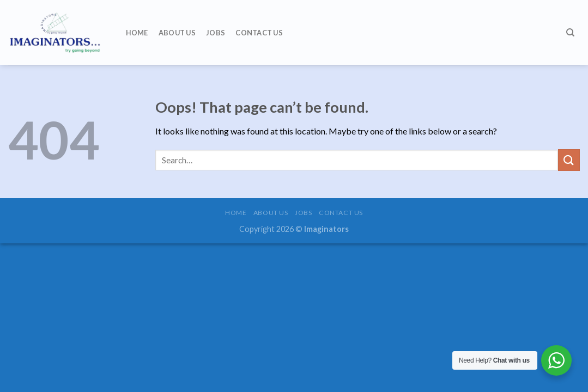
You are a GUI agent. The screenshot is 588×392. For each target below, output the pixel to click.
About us (177, 33)
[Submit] (569, 160)
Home (137, 33)
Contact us (259, 33)
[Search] (570, 33)
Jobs (216, 33)
